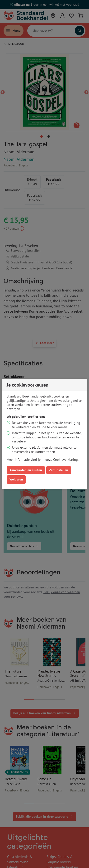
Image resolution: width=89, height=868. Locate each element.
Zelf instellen (59, 470)
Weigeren (16, 479)
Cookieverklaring (66, 460)
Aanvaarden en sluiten (26, 470)
